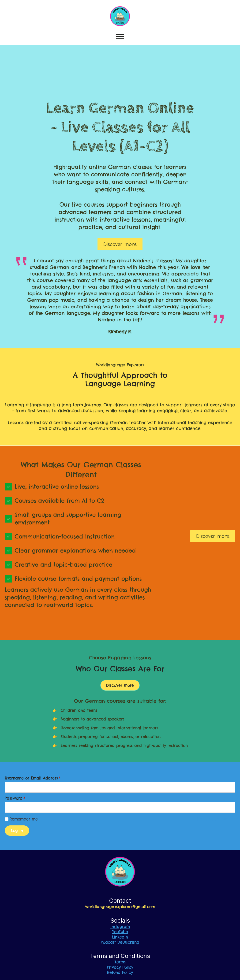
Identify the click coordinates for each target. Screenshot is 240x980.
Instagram (120, 927)
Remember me (24, 819)
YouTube (120, 932)
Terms (120, 962)
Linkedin (120, 937)
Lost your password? (216, 819)
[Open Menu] (120, 37)
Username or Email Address (33, 778)
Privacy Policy (120, 967)
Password (15, 798)
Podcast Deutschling (120, 942)
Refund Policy (120, 973)
